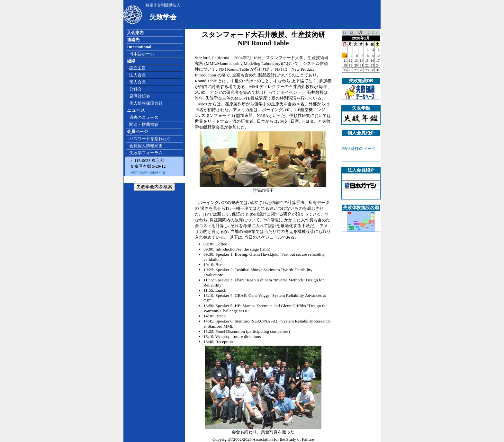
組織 (131, 61)
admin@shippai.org (148, 172)
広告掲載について (208, 26)
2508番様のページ (359, 149)
